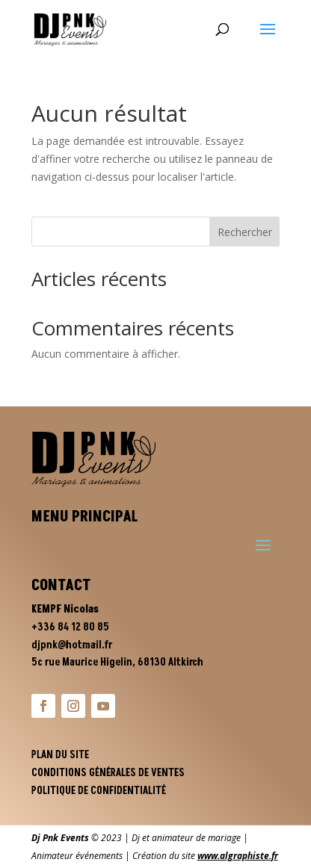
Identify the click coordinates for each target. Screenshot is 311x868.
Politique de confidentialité (99, 791)
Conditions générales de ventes (108, 773)
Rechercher (245, 232)
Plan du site (60, 755)
